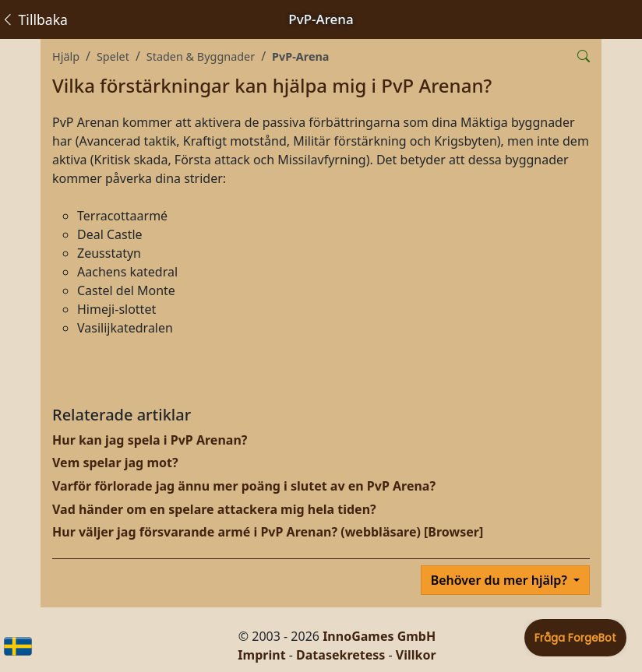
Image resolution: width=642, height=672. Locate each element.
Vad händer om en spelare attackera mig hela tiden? (214, 509)
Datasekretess (340, 655)
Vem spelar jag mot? (115, 463)
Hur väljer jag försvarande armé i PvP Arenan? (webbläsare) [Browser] (268, 532)
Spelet (113, 56)
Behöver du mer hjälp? (501, 580)
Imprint (261, 655)
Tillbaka (34, 19)
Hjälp (66, 56)
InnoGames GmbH (379, 636)
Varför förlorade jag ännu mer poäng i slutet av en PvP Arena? (244, 486)
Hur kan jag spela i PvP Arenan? (150, 440)
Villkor (416, 655)
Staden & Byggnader (201, 56)
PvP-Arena (300, 56)
